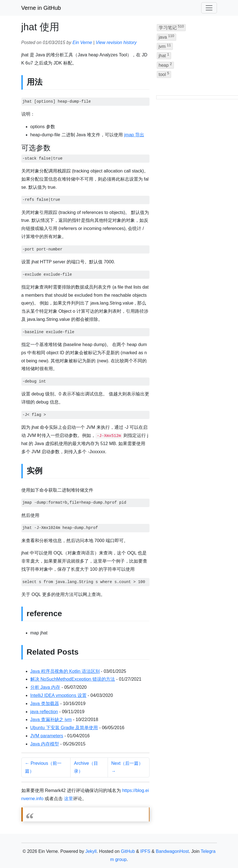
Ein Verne (82, 42)
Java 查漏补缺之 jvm (51, 720)
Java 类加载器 (45, 704)
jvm (165, 46)
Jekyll (91, 851)
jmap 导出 (134, 135)
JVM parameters (47, 736)
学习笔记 (171, 27)
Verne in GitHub (41, 8)
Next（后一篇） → (127, 767)
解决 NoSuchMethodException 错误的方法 (73, 679)
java (166, 37)
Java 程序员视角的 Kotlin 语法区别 (65, 671)
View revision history (116, 42)
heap (165, 65)
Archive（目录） (86, 767)
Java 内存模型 (45, 744)
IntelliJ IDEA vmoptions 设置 (58, 695)
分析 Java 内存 (45, 687)
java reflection (44, 712)
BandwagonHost (172, 851)
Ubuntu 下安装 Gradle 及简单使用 (64, 728)
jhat (164, 55)
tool (164, 74)
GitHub (128, 851)
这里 (69, 799)
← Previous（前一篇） (43, 767)
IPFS (145, 851)
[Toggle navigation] (209, 8)
